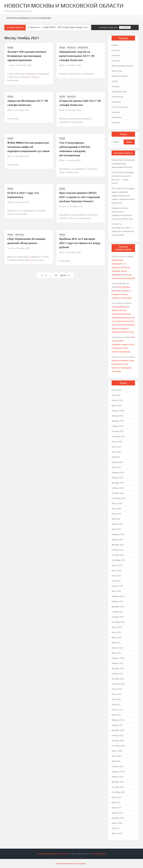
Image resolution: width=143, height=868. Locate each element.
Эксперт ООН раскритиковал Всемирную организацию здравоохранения (27, 56)
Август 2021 (117, 689)
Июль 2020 (117, 756)
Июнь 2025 (117, 452)
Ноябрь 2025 (117, 426)
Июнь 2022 (117, 637)
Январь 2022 (117, 663)
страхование (79, 169)
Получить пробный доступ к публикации (29, 18)
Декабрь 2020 (118, 730)
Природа (116, 86)
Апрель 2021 (117, 710)
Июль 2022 (117, 632)
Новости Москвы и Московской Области (64, 6)
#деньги (11, 257)
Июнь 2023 (117, 576)
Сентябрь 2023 (118, 560)
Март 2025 (116, 467)
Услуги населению (120, 107)
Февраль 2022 (118, 658)
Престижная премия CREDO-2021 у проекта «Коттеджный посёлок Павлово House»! (79, 197)
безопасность (65, 169)
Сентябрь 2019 (118, 792)
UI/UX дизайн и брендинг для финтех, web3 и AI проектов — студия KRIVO (123, 178)
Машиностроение (120, 76)
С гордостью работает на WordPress (53, 854)
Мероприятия (65, 215)
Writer (62, 65)
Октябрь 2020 (118, 741)
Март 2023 (116, 591)
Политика (24, 77)
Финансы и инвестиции (69, 74)
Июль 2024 (117, 509)
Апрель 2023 (117, 586)
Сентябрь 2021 (118, 684)
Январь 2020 (117, 777)
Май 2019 (116, 802)
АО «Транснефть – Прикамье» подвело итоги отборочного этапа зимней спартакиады (123, 344)
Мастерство (117, 71)
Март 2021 (116, 715)
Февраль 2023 (118, 596)
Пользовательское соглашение (71, 863)
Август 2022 (117, 627)
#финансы (36, 257)
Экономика (83, 47)
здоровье (31, 74)
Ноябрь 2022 (117, 612)
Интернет (116, 55)
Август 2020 (117, 751)
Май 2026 (116, 395)
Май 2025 (116, 457)
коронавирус (44, 74)
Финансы (71, 47)
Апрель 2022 (117, 648)
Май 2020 (116, 761)
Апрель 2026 (117, 400)
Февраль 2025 (118, 472)
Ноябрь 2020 (117, 735)
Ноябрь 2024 (117, 488)
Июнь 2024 (117, 514)
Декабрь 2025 (118, 421)
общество (13, 77)
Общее (10, 47)
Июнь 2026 (117, 390)
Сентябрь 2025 (118, 436)
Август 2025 (117, 442)
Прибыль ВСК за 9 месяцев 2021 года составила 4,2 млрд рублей (80, 243)
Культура (116, 61)
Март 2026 (116, 405)
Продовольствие (119, 91)
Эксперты (116, 122)
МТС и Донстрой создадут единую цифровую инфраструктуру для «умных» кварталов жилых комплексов (123, 196)
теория (34, 77)
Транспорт (116, 102)
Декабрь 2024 (118, 483)
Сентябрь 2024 (118, 498)
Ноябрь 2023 (117, 550)
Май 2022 (116, 643)
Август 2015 (117, 833)
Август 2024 (117, 503)
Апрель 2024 (117, 524)
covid (10, 74)
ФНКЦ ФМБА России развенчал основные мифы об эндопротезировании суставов (28, 147)
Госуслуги (116, 50)
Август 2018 (117, 823)
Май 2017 (116, 828)
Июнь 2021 (117, 699)
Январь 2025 (117, 478)
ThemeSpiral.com (98, 854)
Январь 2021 (117, 725)
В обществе (20, 74)
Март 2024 (116, 529)
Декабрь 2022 (118, 607)
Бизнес (115, 45)
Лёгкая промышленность (123, 66)
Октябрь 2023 (118, 555)
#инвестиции (23, 257)
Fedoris (10, 248)
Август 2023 (117, 565)
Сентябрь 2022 (118, 622)
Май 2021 (116, 704)
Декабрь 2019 (118, 782)
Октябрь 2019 (118, 787)
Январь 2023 (117, 601)
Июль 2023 (117, 570)
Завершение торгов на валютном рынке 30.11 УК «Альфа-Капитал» (77, 56)
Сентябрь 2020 (118, 746)
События (72, 218)
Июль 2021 (117, 694)
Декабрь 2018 (118, 818)
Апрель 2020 (117, 766)
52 (56, 275)
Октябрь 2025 (118, 431)
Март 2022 (116, 653)
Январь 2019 (117, 813)
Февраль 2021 (118, 720)
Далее (63, 275)
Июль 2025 (117, 447)
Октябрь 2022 (118, 617)
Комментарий (13, 80)
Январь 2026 (117, 416)
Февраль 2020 (118, 772)
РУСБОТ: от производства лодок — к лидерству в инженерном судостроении (123, 229)
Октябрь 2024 (118, 493)
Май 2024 (116, 519)
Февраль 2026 (118, 411)
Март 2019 (116, 808)
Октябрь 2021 (118, 679)
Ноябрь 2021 (117, 674)
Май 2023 (116, 581)
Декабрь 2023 (118, 545)
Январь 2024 (117, 539)
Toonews (11, 65)
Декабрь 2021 (118, 668)
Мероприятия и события (84, 215)
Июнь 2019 (117, 797)
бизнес (46, 257)
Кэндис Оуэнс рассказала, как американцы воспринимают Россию (123, 164)
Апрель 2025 (117, 462)
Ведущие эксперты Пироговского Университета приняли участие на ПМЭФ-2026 (122, 213)
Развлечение (117, 97)
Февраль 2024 (118, 534)
